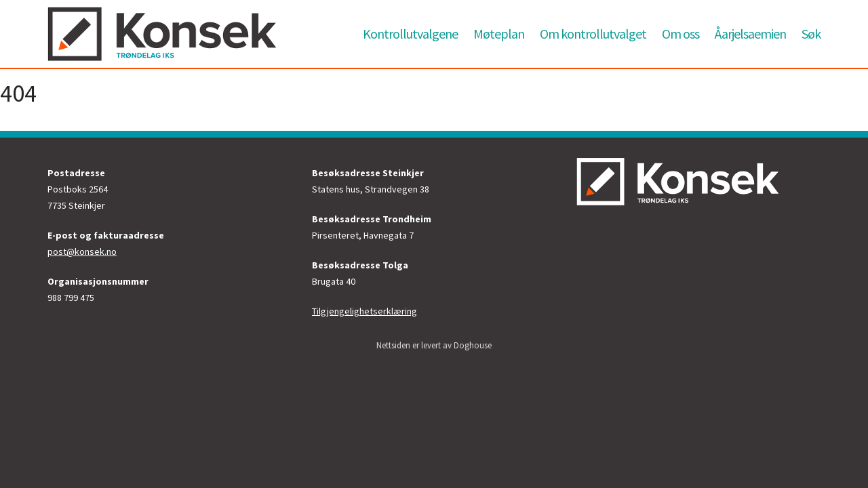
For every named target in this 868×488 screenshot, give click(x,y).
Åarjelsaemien (750, 34)
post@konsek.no (82, 251)
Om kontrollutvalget (593, 34)
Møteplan (499, 34)
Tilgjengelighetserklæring (364, 311)
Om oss (680, 34)
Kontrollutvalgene (410, 34)
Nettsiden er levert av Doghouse (434, 345)
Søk (811, 34)
